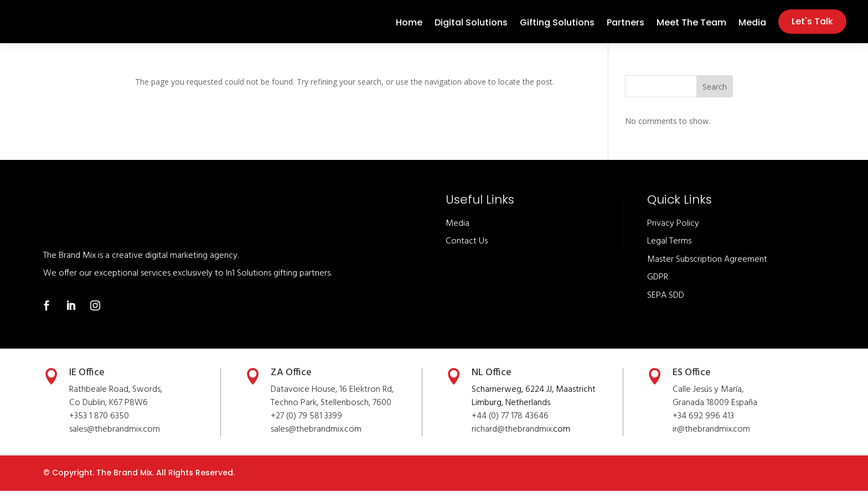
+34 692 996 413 (703, 428)
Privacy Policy (673, 236)
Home (409, 30)
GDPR (658, 289)
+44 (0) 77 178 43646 (510, 428)
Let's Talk (812, 27)
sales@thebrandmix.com (115, 442)
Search (715, 99)
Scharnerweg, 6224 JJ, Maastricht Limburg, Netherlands (534, 408)
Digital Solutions (471, 30)
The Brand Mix (124, 485)
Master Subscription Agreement (707, 272)
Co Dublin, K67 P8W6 (108, 415)
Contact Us (467, 253)
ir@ (679, 442)
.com (352, 442)
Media (752, 30)
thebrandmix (320, 442)
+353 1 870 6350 (99, 428)
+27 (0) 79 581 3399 (306, 428)
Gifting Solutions (557, 30)
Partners (626, 30)
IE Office (87, 385)
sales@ (283, 442)
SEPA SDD (666, 308)
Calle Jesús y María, (708, 402)
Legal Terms (669, 253)
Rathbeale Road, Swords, (116, 402)
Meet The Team (691, 30)
